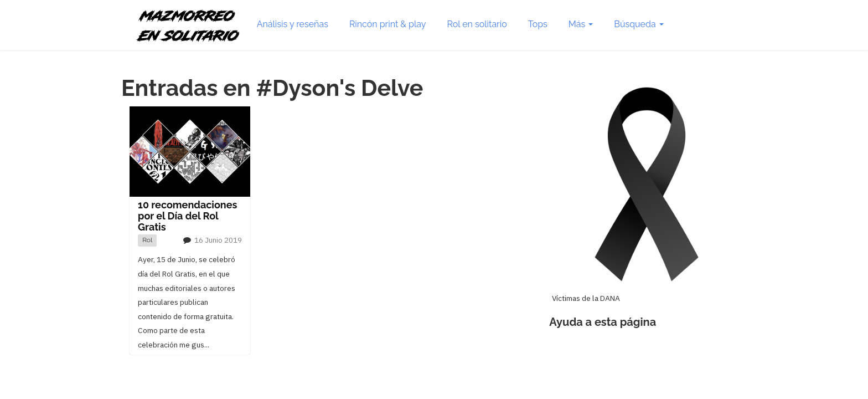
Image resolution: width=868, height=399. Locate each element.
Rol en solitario (477, 24)
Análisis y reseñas (293, 24)
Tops (538, 24)
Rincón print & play (388, 24)
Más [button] (581, 24)
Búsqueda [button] (639, 24)
